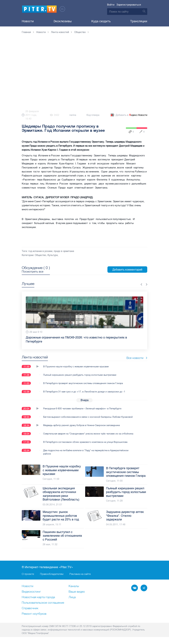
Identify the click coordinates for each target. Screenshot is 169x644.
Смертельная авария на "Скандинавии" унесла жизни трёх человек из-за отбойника (88, 434)
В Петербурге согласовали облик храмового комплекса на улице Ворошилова (85, 442)
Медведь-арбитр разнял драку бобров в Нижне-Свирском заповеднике (81, 425)
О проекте (28, 574)
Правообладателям (52, 574)
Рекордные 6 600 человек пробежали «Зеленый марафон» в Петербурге (82, 408)
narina (73, 115)
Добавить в (129, 115)
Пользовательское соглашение (43, 603)
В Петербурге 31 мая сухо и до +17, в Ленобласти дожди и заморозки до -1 (84, 392)
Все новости (137, 358)
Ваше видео (77, 592)
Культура (53, 255)
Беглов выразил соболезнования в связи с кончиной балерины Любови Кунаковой (88, 417)
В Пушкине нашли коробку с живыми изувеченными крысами (76, 366)
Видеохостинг (31, 592)
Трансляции (139, 21)
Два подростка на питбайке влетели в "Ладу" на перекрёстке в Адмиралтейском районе (86, 452)
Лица (72, 597)
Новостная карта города (38, 597)
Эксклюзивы (62, 21)
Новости (28, 21)
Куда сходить (101, 21)
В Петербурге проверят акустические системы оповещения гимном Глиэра (83, 383)
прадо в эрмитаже (64, 251)
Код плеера (93, 115)
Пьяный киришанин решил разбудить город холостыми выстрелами (80, 375)
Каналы (74, 586)
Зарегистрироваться (129, 5)
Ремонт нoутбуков (34, 614)
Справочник (30, 608)
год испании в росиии (40, 251)
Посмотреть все (33, 272)
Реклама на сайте (80, 574)
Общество (40, 255)
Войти (111, 5)
